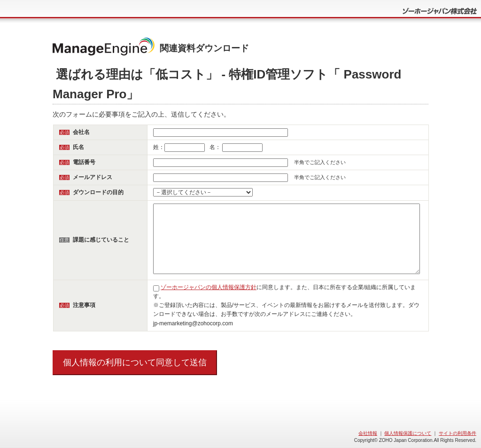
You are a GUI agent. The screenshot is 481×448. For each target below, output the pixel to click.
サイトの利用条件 (458, 433)
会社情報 (368, 433)
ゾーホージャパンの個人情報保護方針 (209, 287)
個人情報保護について (408, 433)
